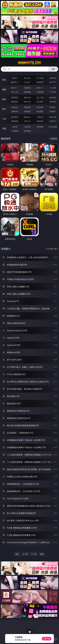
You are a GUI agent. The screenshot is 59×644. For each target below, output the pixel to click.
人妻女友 (40, 117)
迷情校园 (15, 121)
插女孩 (15, 127)
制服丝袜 (15, 102)
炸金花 (27, 82)
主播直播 (40, 92)
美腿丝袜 (15, 111)
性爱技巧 (53, 121)
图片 (4, 109)
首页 (17, 554)
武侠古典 (53, 117)
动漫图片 (53, 107)
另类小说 (27, 121)
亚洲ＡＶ (15, 88)
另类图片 (53, 111)
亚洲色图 (27, 107)
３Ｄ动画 (53, 88)
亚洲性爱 (15, 98)
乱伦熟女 (40, 102)
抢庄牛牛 (53, 82)
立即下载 (47, 639)
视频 (4, 90)
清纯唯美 (27, 111)
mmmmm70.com (29, 63)
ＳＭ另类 (53, 92)
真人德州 (27, 78)
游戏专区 (53, 78)
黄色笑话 (40, 121)
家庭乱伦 (27, 117)
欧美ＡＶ (40, 88)
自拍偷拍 (27, 88)
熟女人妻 (15, 92)
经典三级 (27, 102)
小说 (4, 119)
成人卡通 (40, 98)
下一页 (34, 554)
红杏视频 (15, 131)
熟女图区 (40, 111)
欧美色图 (40, 107)
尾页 (42, 554)
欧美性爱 (53, 98)
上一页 (25, 554)
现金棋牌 (40, 82)
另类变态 (53, 102)
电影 (4, 99)
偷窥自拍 (15, 107)
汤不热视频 (53, 127)
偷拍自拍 (27, 98)
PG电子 (15, 78)
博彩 (4, 80)
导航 (4, 129)
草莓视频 (40, 127)
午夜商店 (27, 127)
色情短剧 (27, 131)
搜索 (53, 69)
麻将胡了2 (15, 82)
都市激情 (15, 117)
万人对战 (40, 78)
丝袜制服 (27, 92)
